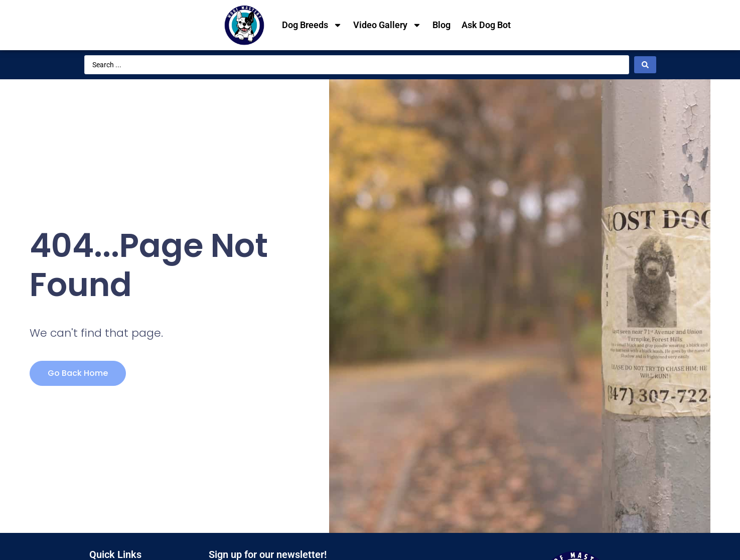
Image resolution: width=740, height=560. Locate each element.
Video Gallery (387, 25)
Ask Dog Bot (486, 25)
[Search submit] (645, 65)
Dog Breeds (312, 25)
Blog (441, 25)
